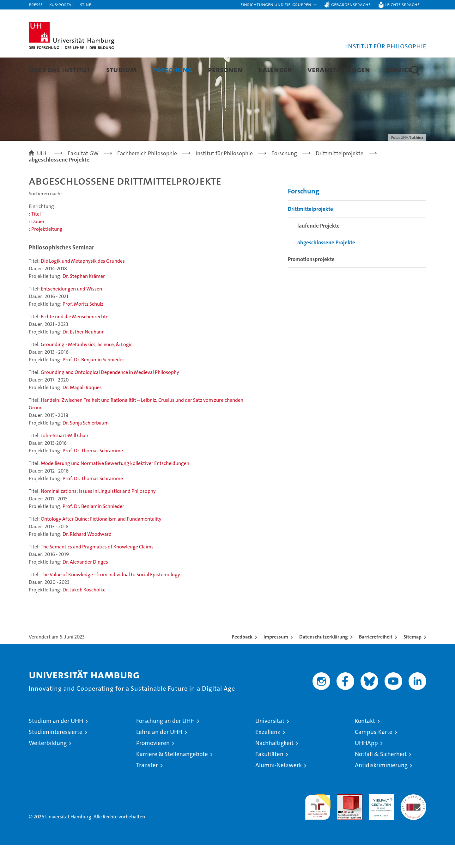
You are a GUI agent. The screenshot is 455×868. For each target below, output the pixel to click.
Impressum (276, 660)
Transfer (147, 788)
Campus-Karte (374, 755)
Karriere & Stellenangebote (172, 777)
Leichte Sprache (402, 4)
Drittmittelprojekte (310, 232)
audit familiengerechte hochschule (318, 827)
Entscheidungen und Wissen (71, 312)
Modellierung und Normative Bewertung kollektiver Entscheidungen (115, 486)
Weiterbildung (48, 766)
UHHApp (366, 766)
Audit (343, 820)
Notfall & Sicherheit (381, 777)
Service (399, 69)
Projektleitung (47, 252)
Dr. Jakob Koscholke (84, 612)
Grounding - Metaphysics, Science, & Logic (87, 367)
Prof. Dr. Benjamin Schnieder (93, 382)
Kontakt (365, 744)
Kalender (275, 69)
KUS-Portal (61, 4)
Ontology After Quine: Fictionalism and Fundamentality (101, 542)
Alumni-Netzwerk (279, 788)
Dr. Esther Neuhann (84, 355)
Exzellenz (268, 755)
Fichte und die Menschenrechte (75, 339)
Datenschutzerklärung (324, 660)
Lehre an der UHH (159, 755)
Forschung (172, 69)
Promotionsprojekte (311, 282)
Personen (225, 69)
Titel (36, 237)
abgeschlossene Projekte (326, 265)
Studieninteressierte (56, 755)
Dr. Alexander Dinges (85, 585)
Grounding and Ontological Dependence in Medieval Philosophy (110, 395)
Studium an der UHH (56, 744)
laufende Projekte (318, 248)
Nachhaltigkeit (274, 766)
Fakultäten (269, 777)
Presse (36, 4)
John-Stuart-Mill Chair (65, 458)
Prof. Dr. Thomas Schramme (93, 473)
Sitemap (413, 660)
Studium (121, 69)
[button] (279, 5)
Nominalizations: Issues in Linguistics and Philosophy (98, 514)
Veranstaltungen (339, 69)
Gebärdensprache (351, 4)
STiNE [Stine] (85, 4)
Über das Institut (60, 69)
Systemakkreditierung (413, 820)
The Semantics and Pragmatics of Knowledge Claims (97, 569)
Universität (270, 744)
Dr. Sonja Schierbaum (86, 446)
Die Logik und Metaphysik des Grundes (83, 284)
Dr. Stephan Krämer (84, 299)
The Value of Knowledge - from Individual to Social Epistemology (110, 597)
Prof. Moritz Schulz (83, 327)
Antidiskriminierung (381, 788)
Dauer (38, 244)
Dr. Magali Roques (82, 410)
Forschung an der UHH (165, 744)
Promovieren (153, 766)
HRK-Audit (380, 820)
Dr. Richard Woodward (87, 557)
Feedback (242, 660)
